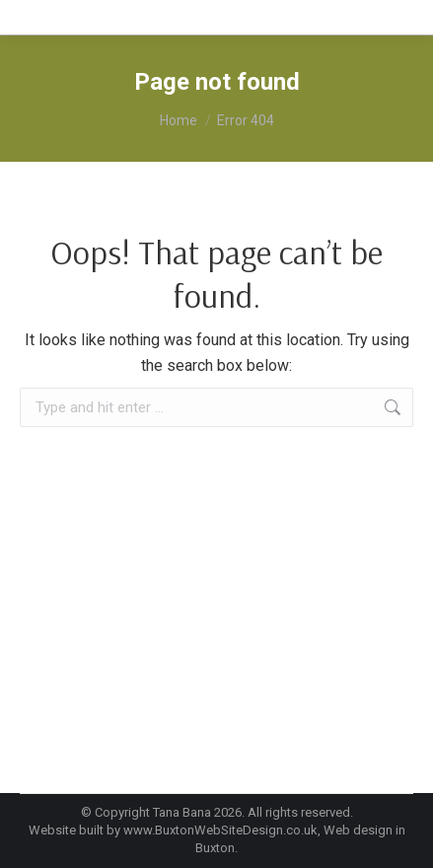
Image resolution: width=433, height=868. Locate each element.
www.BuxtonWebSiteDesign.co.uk (220, 830)
